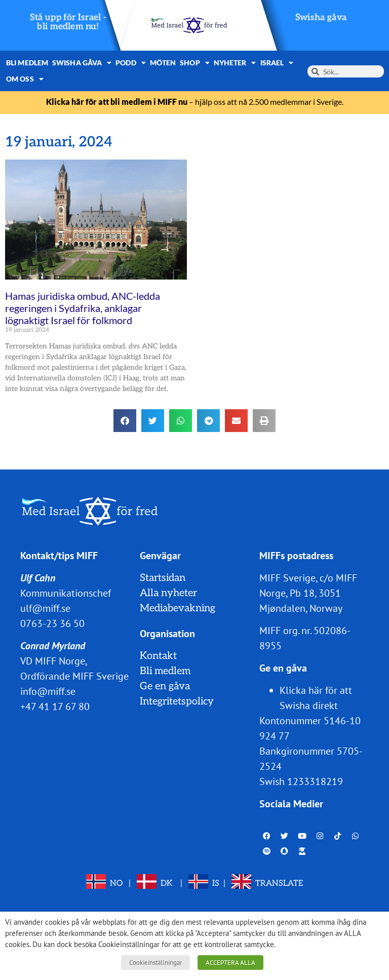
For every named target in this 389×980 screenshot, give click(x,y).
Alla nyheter (168, 593)
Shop (195, 63)
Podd (131, 63)
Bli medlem (27, 63)
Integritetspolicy (177, 701)
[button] (125, 421)
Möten (163, 63)
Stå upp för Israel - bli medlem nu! (68, 22)
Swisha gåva (321, 17)
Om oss (25, 79)
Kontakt (158, 656)
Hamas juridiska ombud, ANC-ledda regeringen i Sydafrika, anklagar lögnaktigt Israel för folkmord (83, 308)
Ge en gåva (165, 686)
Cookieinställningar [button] (155, 963)
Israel (277, 63)
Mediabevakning (178, 608)
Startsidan (163, 578)
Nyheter (235, 63)
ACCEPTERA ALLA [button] (230, 963)
